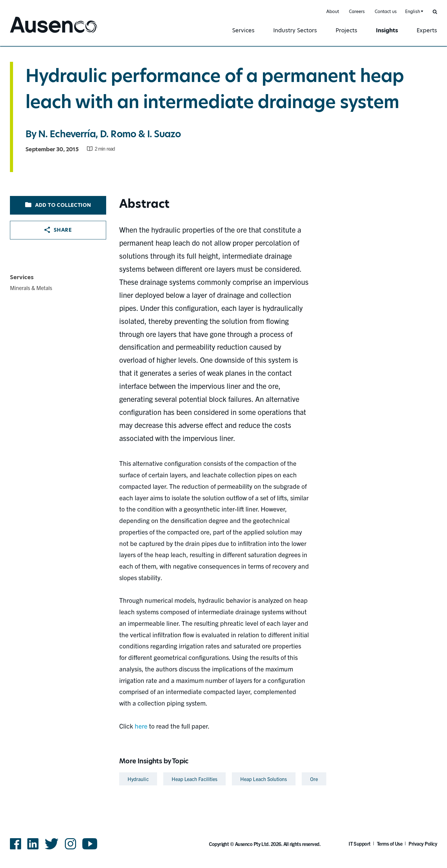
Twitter (52, 844)
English (413, 11)
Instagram (70, 844)
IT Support (360, 843)
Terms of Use (390, 843)
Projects (346, 30)
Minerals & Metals (31, 288)
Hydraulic (138, 779)
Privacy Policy (423, 843)
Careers (357, 11)
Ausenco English (33, 33)
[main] (223, 417)
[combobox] (413, 12)
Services (243, 30)
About (333, 11)
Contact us (386, 11)
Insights (387, 30)
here (141, 726)
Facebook (16, 844)
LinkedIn (33, 844)
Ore (314, 779)
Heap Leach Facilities (194, 779)
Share (58, 230)
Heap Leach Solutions (264, 779)
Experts (427, 30)
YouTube (90, 844)
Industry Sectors (295, 30)
